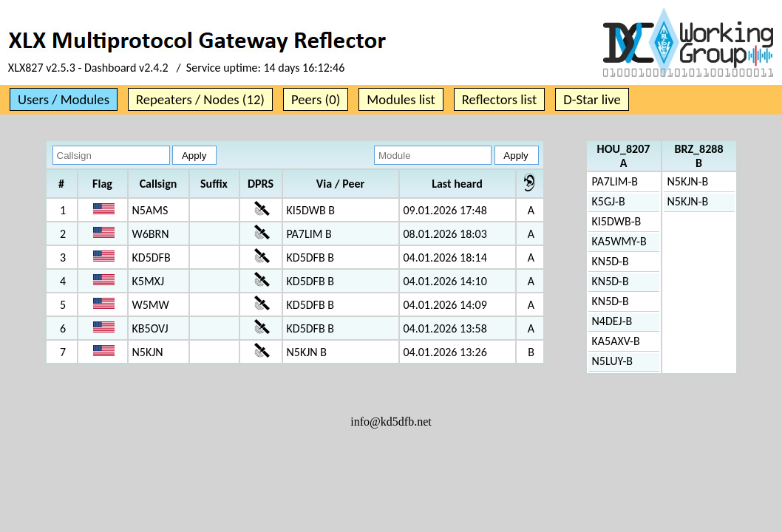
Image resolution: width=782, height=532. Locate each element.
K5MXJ (149, 281)
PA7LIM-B (615, 181)
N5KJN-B (688, 181)
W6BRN (151, 234)
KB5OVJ (150, 328)
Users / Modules (64, 99)
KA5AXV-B (616, 341)
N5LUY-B (613, 361)
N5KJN (148, 352)
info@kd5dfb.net (391, 422)
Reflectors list (499, 99)
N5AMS (150, 210)
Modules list (401, 99)
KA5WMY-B (619, 241)
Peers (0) (316, 99)
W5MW (151, 305)
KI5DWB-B (617, 221)
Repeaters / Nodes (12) (200, 99)
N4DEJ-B (612, 321)
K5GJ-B (609, 201)
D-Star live (592, 99)
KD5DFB (152, 258)
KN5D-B (611, 261)
